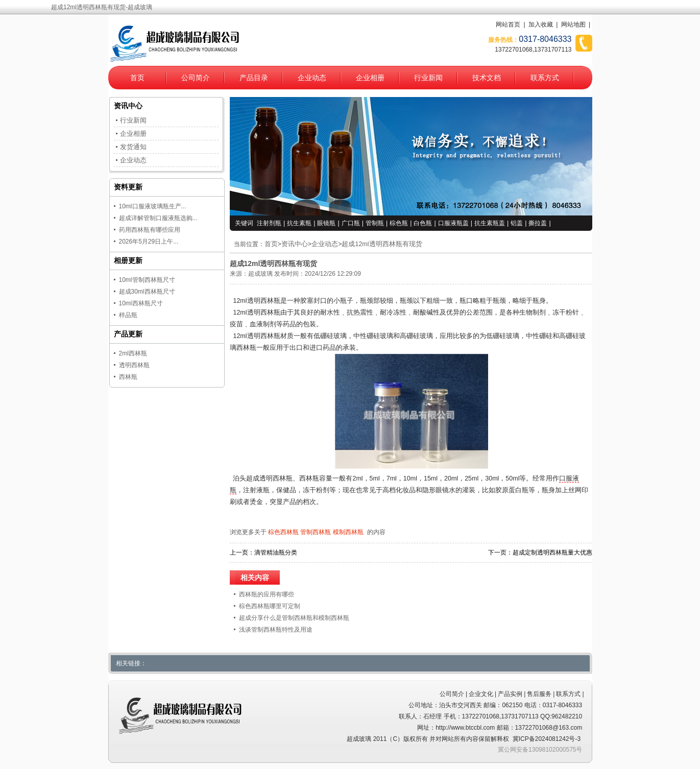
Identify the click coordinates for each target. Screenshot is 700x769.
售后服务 (539, 694)
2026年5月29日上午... (149, 242)
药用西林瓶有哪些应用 (150, 230)
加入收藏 (541, 25)
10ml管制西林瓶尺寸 (147, 280)
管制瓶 (375, 223)
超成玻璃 (260, 274)
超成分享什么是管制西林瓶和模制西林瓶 (294, 618)
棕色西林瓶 (283, 532)
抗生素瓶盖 (490, 223)
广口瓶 (351, 223)
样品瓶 (128, 315)
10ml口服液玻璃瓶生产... (153, 206)
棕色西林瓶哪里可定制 (270, 606)
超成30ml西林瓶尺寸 (147, 292)
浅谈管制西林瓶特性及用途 (276, 630)
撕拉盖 (538, 223)
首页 (137, 78)
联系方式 (545, 78)
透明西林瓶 (134, 365)
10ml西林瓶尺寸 (141, 303)
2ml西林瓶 (133, 353)
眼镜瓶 (326, 223)
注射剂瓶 (269, 223)
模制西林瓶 (348, 532)
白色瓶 (423, 223)
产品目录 (254, 78)
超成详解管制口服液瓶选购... (158, 218)
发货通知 (133, 147)
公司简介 (196, 78)
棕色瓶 (399, 223)
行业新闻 (428, 78)
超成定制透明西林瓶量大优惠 (552, 552)
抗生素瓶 (299, 223)
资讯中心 (295, 244)
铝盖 (517, 223)
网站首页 (508, 25)
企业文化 (481, 694)
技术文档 (487, 78)
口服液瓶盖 (453, 223)
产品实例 (510, 694)
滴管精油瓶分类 (276, 552)
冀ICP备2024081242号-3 (547, 739)
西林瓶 (128, 377)
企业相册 (370, 78)
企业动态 (312, 78)
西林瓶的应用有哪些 (267, 594)
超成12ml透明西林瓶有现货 (382, 244)
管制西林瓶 (316, 532)
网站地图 (573, 25)
